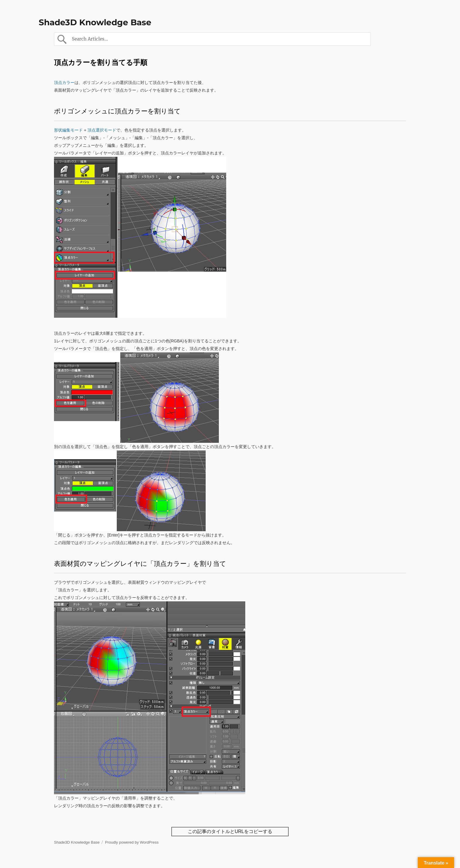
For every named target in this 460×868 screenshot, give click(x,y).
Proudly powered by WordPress (132, 842)
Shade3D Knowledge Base (95, 22)
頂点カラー (64, 83)
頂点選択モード (101, 130)
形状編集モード (68, 130)
